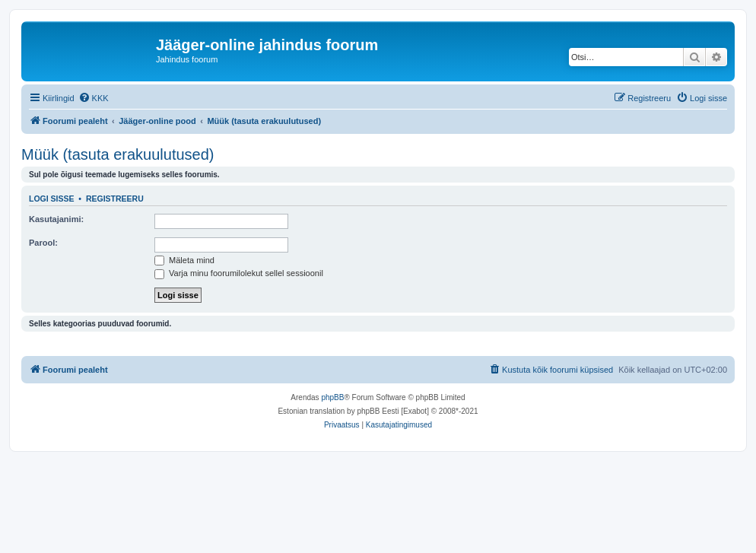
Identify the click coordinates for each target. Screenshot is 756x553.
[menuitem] (94, 98)
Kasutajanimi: (56, 219)
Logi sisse (52, 199)
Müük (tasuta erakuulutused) (118, 154)
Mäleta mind (184, 260)
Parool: (43, 243)
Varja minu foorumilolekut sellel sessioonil (239, 273)
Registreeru (115, 199)
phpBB (332, 397)
